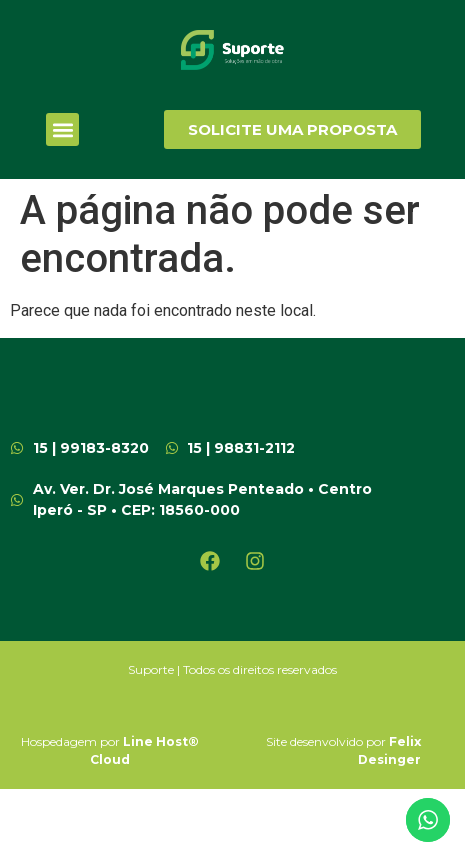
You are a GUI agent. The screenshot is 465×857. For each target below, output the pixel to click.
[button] (62, 129)
